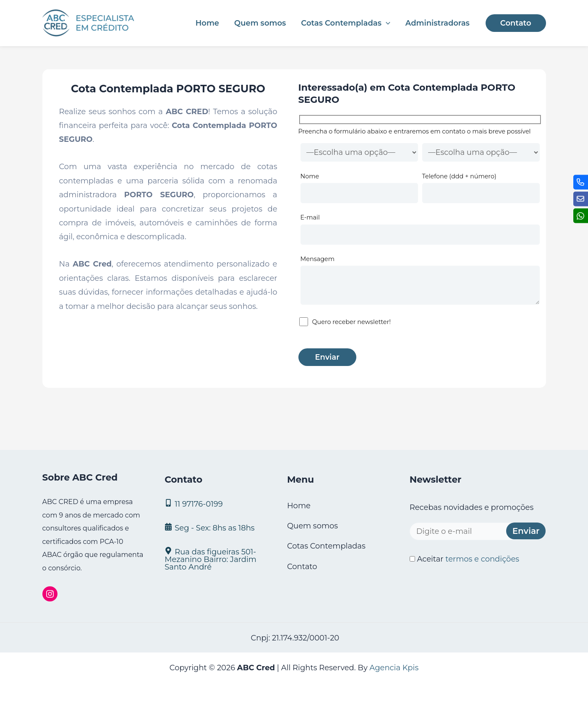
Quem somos (260, 23)
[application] (386, 23)
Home (207, 23)
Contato (302, 567)
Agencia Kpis (394, 668)
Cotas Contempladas (345, 23)
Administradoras (438, 23)
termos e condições (482, 559)
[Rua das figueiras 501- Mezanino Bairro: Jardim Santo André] (215, 559)
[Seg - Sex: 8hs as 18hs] (215, 527)
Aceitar (464, 559)
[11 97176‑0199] (215, 503)
